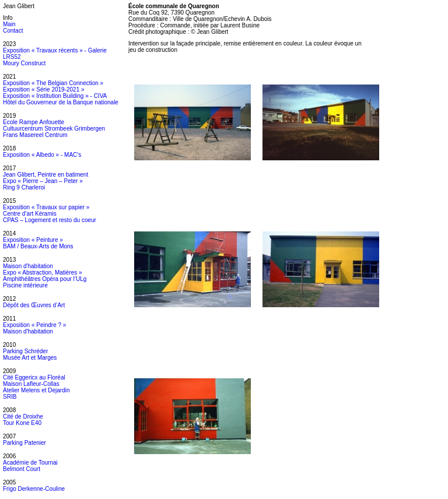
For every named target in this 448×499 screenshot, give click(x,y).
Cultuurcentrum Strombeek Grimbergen (54, 129)
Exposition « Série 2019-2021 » (44, 89)
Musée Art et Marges (30, 358)
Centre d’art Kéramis (30, 214)
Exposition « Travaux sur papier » (46, 207)
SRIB (10, 397)
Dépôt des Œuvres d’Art (34, 305)
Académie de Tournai (30, 463)
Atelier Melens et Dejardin (36, 390)
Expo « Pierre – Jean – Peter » (43, 181)
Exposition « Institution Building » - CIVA (55, 96)
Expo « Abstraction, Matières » (43, 273)
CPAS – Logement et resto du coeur (50, 220)
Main (9, 24)
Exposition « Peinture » (33, 240)
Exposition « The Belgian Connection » (53, 83)
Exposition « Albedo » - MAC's (42, 155)
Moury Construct (24, 63)
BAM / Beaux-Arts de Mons (38, 246)
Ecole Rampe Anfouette (34, 122)
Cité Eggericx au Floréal (34, 377)
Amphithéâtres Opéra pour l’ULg (45, 279)
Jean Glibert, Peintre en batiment (45, 175)
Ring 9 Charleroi (24, 187)
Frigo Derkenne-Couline (34, 489)
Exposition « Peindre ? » (34, 325)
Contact (13, 31)
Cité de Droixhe (23, 417)
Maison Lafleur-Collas (31, 384)
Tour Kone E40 (22, 423)
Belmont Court (22, 469)
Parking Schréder (25, 351)
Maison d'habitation (28, 266)
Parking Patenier (24, 443)
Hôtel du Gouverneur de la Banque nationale (61, 102)
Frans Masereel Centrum (35, 135)
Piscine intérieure (25, 285)
